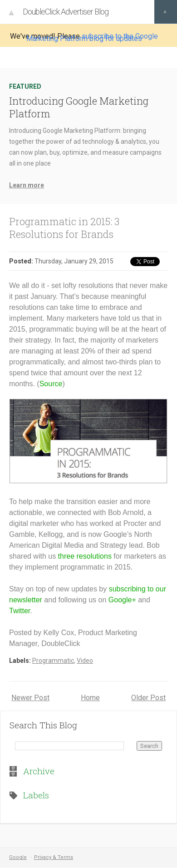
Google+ (122, 600)
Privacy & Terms (54, 857)
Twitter (20, 611)
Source (51, 384)
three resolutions (85, 556)
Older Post (148, 698)
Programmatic (53, 661)
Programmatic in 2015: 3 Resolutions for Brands (64, 228)
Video (85, 661)
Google (18, 857)
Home (90, 698)
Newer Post (30, 698)
